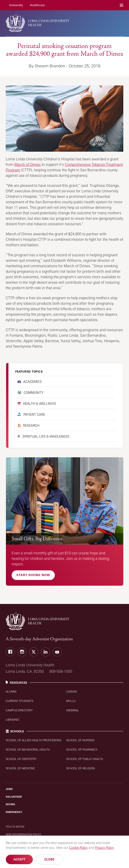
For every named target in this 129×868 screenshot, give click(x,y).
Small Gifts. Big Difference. (38, 539)
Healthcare (37, 5)
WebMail (73, 710)
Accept (19, 859)
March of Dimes (28, 164)
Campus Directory (19, 710)
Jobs (9, 789)
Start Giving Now (33, 575)
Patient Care (34, 414)
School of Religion (81, 768)
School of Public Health (85, 759)
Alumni (11, 692)
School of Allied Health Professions (33, 740)
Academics (33, 382)
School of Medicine (20, 768)
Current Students (19, 701)
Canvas (72, 692)
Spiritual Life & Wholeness (46, 436)
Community (34, 393)
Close (49, 859)
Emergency (14, 812)
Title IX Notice (15, 827)
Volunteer (14, 797)
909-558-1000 (61, 671)
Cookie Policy (78, 848)
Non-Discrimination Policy (24, 834)
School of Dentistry (21, 759)
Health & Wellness (40, 404)
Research (31, 425)
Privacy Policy (104, 848)
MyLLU (71, 701)
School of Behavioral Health (28, 750)
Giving (10, 804)
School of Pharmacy (82, 750)
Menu (121, 5)
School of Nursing (80, 740)
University (16, 5)
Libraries (12, 720)
